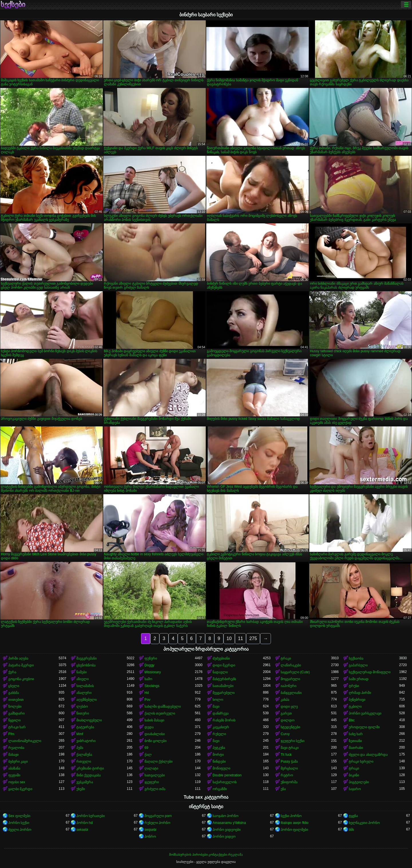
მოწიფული (221, 768)
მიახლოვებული (89, 720)
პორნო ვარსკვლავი (365, 713)
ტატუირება (85, 727)
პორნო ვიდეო (224, 836)
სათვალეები (155, 775)
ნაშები (82, 672)
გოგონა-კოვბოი (21, 679)
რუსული (219, 734)
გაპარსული (358, 665)
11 (241, 638)
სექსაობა (356, 658)
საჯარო (355, 789)
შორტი (218, 755)
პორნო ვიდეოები (227, 830)
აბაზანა (14, 768)
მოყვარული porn (158, 816)
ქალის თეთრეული (160, 713)
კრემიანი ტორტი (90, 768)
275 (253, 638)
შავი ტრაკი (290, 748)
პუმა (80, 748)
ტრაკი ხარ (17, 727)
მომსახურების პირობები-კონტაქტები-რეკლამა (206, 855)
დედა (149, 727)
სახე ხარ (356, 734)
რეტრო (287, 775)
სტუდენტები (290, 727)
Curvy (285, 734)
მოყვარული (290, 679)
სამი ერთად (359, 679)
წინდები (219, 761)
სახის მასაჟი (154, 720)
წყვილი (14, 720)
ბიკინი (354, 775)
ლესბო (82, 706)
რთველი (84, 761)
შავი (216, 706)
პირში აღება (18, 658)
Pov (147, 700)
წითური (83, 713)
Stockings (152, 686)
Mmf (80, 734)
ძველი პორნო (20, 830)
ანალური (84, 693)
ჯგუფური (152, 782)
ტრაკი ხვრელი (361, 761)
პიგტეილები (359, 782)
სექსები (13, 5)
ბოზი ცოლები (156, 741)
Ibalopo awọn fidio (295, 823)
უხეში (81, 789)
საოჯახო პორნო (225, 816)
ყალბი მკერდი (20, 789)
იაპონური (289, 686)
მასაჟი (13, 755)
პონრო (150, 836)
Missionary (153, 672)
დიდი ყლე (289, 706)
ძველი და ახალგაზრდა (368, 755)
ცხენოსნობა (86, 665)
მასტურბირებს (224, 679)
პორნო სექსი (19, 823)
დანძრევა (221, 713)
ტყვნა (353, 816)
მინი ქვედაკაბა (89, 775)
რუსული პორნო (157, 823)
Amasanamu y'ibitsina (229, 823)
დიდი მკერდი (224, 665)
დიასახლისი (155, 734)
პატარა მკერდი (21, 665)
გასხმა (14, 693)
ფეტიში (14, 775)
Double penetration (227, 775)
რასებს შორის (224, 720)
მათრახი (356, 748)
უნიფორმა (289, 782)
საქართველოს (225, 782)
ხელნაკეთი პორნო (364, 823)
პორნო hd (85, 823)
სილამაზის (85, 686)
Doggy (149, 665)
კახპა (285, 700)
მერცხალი (289, 768)
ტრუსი (354, 686)
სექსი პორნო (291, 816)
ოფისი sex (17, 782)
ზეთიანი (355, 741)
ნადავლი (220, 672)
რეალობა (16, 748)
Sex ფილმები (19, 816)
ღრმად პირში (360, 693)
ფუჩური (151, 658)
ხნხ (351, 830)
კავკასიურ (221, 727)
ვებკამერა (85, 782)
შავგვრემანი (87, 658)
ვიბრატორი (86, 741)
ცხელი (14, 686)
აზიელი (83, 679)
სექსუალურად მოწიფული (370, 672)
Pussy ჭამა (289, 761)
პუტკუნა (219, 748)
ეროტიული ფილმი (364, 727)
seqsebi (150, 830)
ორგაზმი (220, 789)
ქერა (12, 672)
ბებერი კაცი (18, 761)
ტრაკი (286, 658)
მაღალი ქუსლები (159, 761)
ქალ (148, 755)
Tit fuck (286, 755)
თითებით (16, 700)
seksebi (82, 830)
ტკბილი (355, 706)
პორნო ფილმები (294, 830)
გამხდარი (16, 713)
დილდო (288, 720)
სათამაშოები (223, 686)
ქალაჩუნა (84, 755)
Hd (147, 693)
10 (229, 638)
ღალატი (151, 768)
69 (146, 748)
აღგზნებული (87, 700)
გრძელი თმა (155, 789)
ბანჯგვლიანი (291, 693)
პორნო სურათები (91, 816)
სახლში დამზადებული (163, 706)
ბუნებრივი (357, 700)
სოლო (218, 700)
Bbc (352, 720)
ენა (283, 789)
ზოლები (15, 706)
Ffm (11, 734)
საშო (148, 679)
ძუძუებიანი (221, 658)
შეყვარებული (224, 693)
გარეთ (286, 713)
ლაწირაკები (291, 665)
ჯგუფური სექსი (293, 741)
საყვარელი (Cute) (295, 672)
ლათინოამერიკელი (25, 741)
